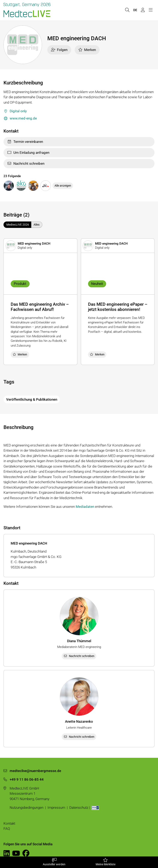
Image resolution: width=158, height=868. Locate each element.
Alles (37, 225)
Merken (87, 50)
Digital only (15, 111)
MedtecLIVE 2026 (18, 225)
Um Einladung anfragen (28, 153)
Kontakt (9, 823)
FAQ (7, 829)
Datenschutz (79, 808)
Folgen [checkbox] (59, 50)
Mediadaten (85, 507)
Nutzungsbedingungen (27, 808)
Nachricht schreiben (26, 163)
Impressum (56, 808)
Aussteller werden (54, 862)
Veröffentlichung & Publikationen (32, 399)
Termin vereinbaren (25, 142)
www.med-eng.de (20, 119)
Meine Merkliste (105, 862)
